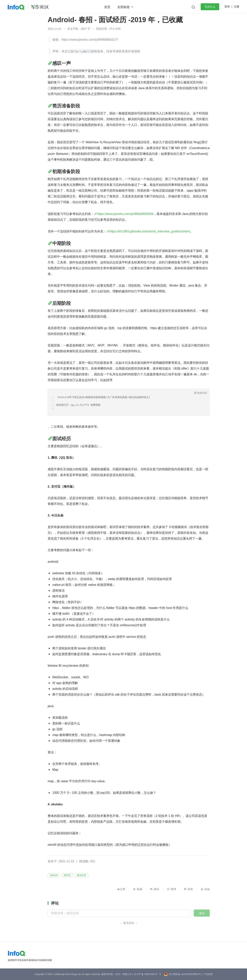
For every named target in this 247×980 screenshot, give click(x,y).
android (54, 875)
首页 (107, 7)
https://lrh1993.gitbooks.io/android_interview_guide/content (150, 231)
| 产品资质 (207, 974)
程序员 (67, 875)
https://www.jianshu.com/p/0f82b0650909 (125, 214)
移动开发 (81, 875)
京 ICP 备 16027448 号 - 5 (147, 974)
